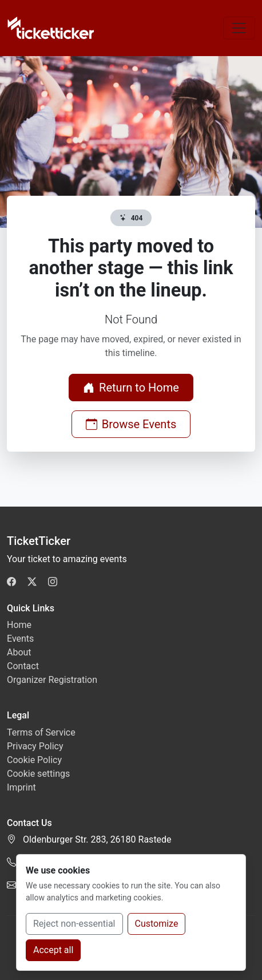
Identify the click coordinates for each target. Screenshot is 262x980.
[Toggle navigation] (239, 28)
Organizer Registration (52, 680)
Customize (157, 924)
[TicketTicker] (51, 28)
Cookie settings (38, 774)
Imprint (21, 787)
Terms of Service (41, 732)
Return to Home (131, 388)
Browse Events (131, 424)
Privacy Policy (35, 746)
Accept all (53, 950)
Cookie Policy (34, 760)
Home (19, 625)
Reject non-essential (74, 924)
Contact (23, 666)
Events (20, 639)
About (19, 652)
